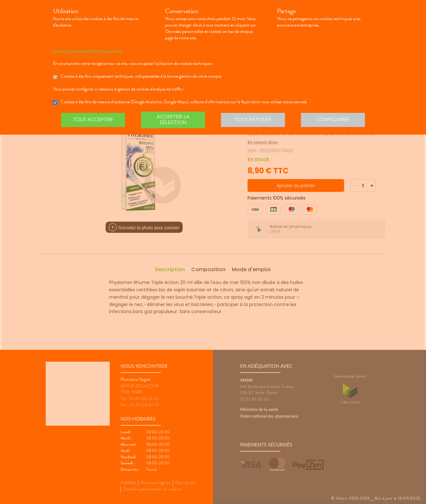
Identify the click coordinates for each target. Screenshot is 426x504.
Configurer (333, 120)
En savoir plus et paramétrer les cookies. (88, 51)
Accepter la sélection (173, 120)
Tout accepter (93, 120)
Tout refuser (253, 120)
